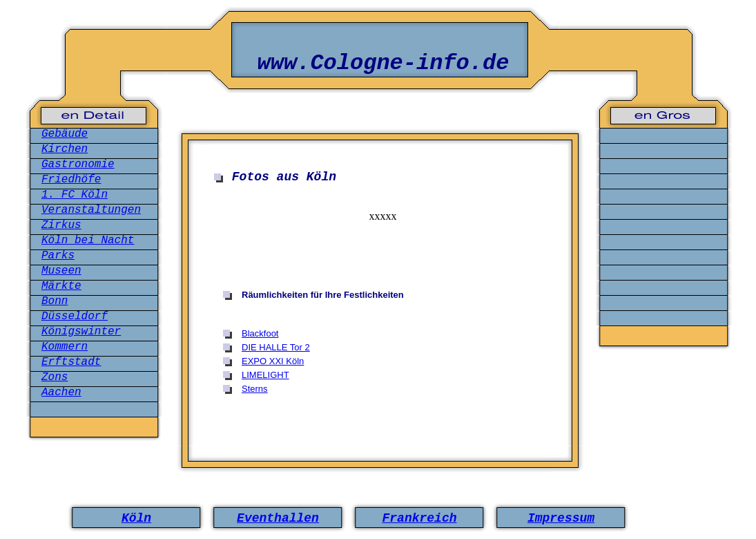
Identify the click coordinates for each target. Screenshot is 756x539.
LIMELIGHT (265, 375)
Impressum (561, 518)
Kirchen (65, 149)
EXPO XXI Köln (273, 361)
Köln (136, 518)
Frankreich (419, 518)
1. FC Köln (75, 195)
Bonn (55, 301)
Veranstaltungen (91, 210)
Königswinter (81, 332)
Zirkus (61, 225)
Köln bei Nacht (88, 240)
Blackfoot (260, 333)
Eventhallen (278, 518)
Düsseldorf (75, 316)
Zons (55, 377)
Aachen (61, 393)
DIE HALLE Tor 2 (276, 347)
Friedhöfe (71, 180)
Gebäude (65, 134)
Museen (61, 271)
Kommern (65, 347)
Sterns (255, 389)
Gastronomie (78, 164)
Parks (58, 256)
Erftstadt (71, 362)
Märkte (61, 286)
